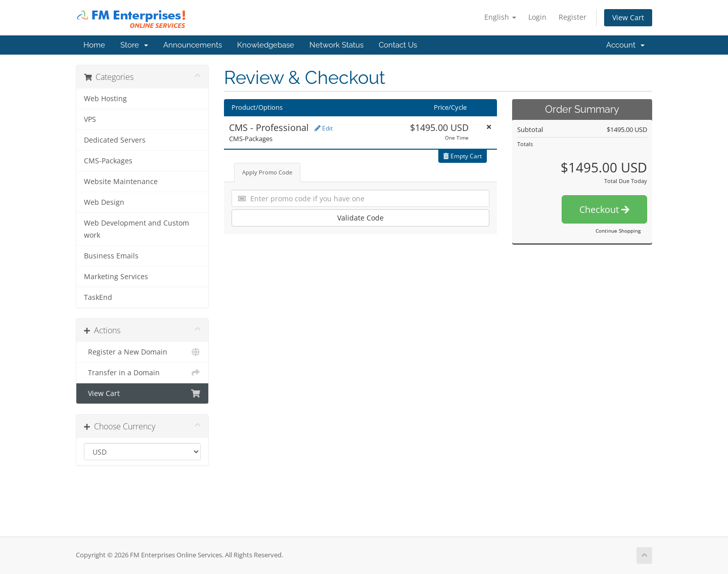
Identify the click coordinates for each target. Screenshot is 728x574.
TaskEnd (98, 297)
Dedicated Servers (115, 140)
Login (537, 17)
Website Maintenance (121, 182)
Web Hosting (105, 99)
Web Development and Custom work (136, 229)
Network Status (336, 45)
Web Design (104, 202)
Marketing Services (116, 277)
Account (625, 45)
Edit (324, 128)
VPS (90, 119)
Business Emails (111, 256)
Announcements (193, 45)
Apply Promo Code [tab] (267, 172)
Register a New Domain (142, 352)
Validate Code (360, 218)
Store (134, 45)
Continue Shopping (618, 231)
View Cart (628, 17)
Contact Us (398, 45)
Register (573, 17)
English (500, 17)
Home (94, 45)
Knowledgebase (266, 45)
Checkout (604, 209)
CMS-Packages (108, 161)
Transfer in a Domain (142, 373)
